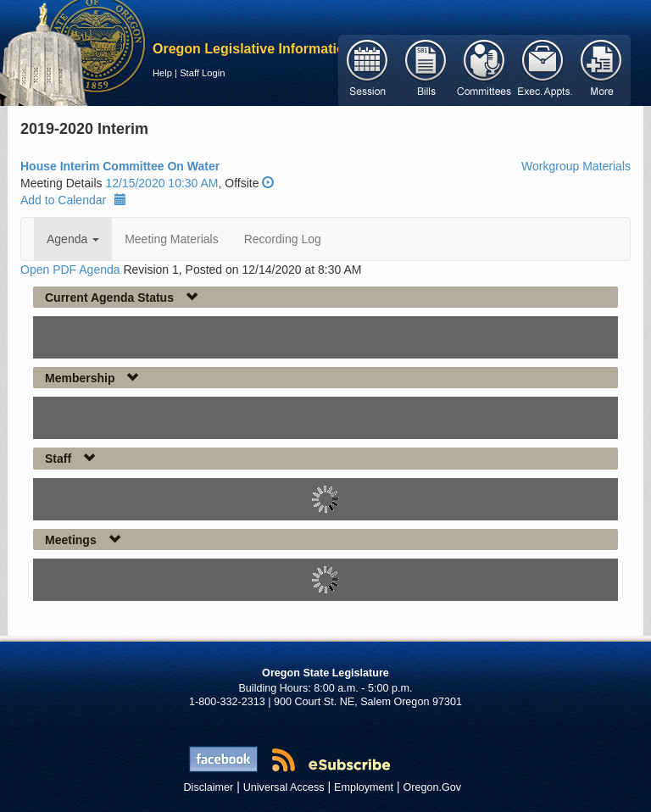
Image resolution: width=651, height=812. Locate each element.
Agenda (73, 239)
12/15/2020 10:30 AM (161, 183)
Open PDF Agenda (70, 270)
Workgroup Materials (576, 166)
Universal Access (284, 787)
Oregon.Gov (432, 787)
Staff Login (202, 73)
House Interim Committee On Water (120, 166)
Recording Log (283, 239)
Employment (364, 787)
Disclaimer (209, 787)
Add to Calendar (73, 200)
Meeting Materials (172, 239)
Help (162, 73)
